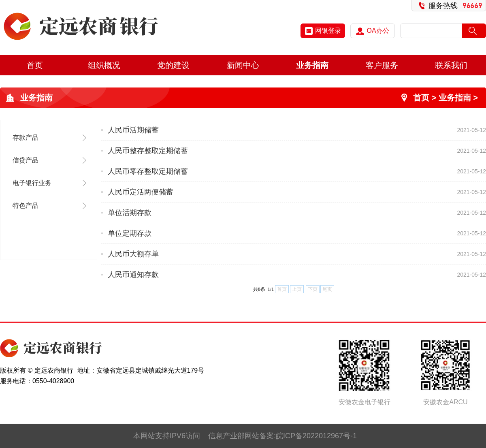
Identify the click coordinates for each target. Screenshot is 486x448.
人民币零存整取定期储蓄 (148, 171)
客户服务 (382, 65)
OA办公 (372, 31)
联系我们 (451, 65)
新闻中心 (243, 65)
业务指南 (312, 65)
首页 (35, 65)
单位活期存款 (130, 213)
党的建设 (173, 65)
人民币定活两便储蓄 (141, 192)
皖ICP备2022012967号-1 (316, 436)
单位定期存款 (130, 233)
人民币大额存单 (133, 254)
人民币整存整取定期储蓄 (148, 151)
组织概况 (104, 65)
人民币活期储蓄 (133, 130)
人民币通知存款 (133, 275)
